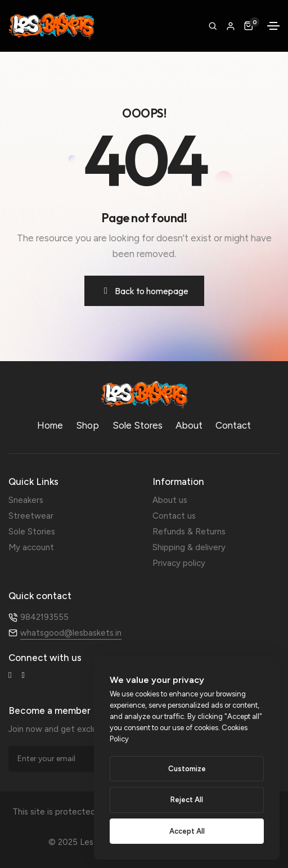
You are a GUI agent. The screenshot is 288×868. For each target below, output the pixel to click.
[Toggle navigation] (273, 26)
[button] (230, 27)
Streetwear (31, 516)
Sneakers (26, 500)
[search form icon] (213, 26)
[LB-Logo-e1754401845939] (144, 395)
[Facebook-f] (10, 675)
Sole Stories (32, 532)
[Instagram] (23, 675)
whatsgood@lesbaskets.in (71, 633)
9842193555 (44, 617)
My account (31, 547)
